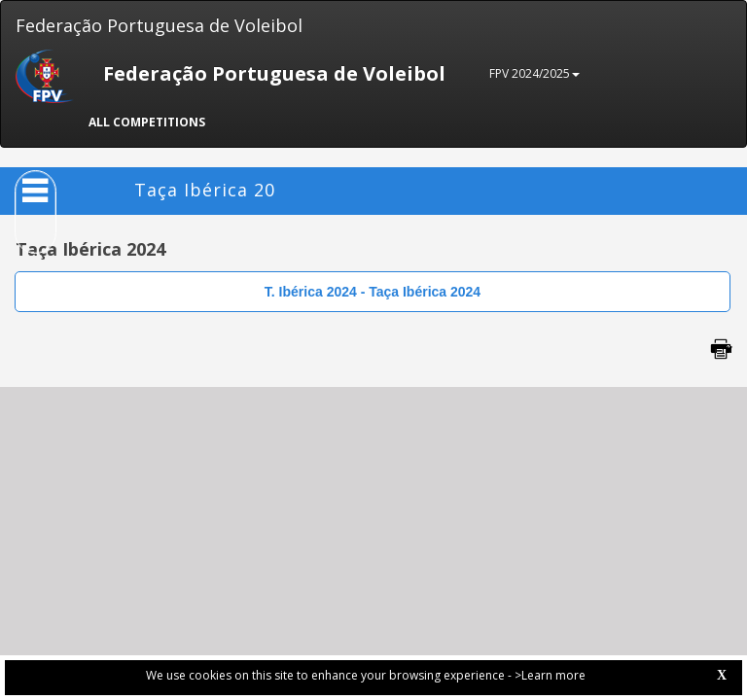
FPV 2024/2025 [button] (534, 73)
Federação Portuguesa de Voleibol (159, 25)
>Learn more (550, 675)
